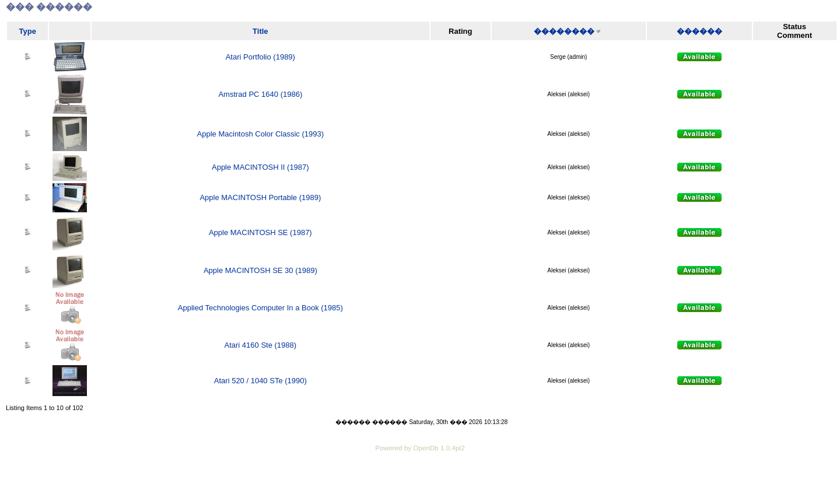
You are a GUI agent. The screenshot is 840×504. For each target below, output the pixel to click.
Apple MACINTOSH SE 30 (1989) (260, 270)
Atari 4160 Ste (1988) (261, 345)
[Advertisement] (420, 487)
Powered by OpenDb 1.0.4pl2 (420, 448)
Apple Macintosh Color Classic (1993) (260, 134)
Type (28, 31)
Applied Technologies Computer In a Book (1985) (260, 308)
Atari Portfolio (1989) (260, 57)
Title (260, 31)
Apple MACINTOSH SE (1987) (260, 232)
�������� (564, 31)
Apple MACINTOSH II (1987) (260, 167)
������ (699, 31)
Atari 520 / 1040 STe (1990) (260, 381)
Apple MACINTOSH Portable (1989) (260, 197)
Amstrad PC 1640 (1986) (260, 94)
